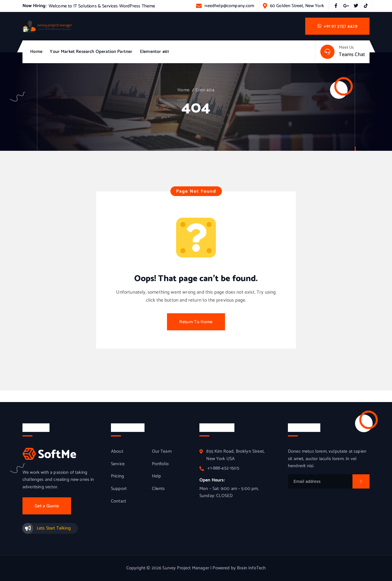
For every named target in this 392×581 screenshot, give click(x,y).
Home (36, 52)
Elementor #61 (154, 52)
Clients (158, 489)
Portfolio (160, 464)
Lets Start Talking (54, 528)
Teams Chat (352, 55)
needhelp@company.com (229, 6)
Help (157, 476)
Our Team (162, 452)
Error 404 (205, 90)
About (117, 452)
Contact (118, 501)
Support (119, 489)
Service (118, 464)
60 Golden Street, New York (297, 6)
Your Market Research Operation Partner (91, 52)
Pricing (117, 476)
